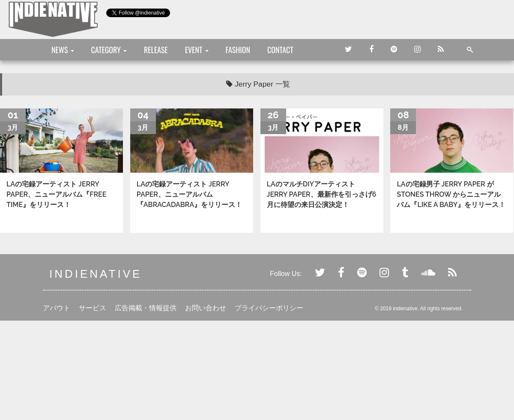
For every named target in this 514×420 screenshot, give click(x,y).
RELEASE (156, 50)
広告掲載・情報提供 (146, 308)
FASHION (238, 50)
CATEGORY (109, 50)
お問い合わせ (206, 308)
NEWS (63, 50)
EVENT (197, 50)
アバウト (57, 308)
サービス (93, 308)
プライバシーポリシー (269, 308)
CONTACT (280, 50)
